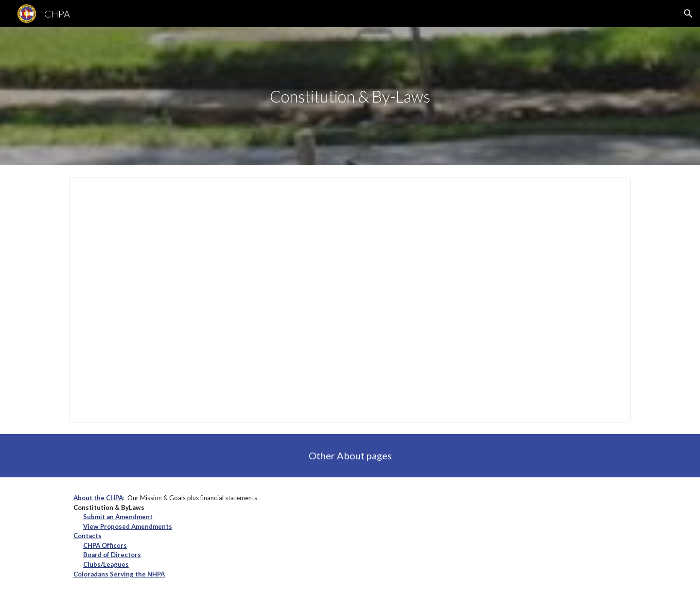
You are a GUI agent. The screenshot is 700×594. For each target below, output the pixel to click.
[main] (350, 96)
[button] (688, 14)
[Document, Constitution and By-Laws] (350, 300)
